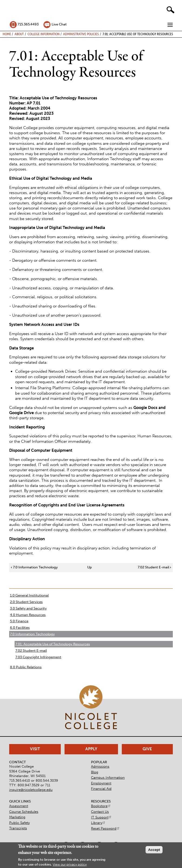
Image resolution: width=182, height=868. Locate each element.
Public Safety (19, 823)
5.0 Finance (19, 621)
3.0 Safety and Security (28, 608)
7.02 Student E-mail (154, 567)
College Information (44, 34)
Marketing (17, 817)
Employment (101, 783)
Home (7, 34)
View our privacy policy (70, 864)
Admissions (100, 766)
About (19, 34)
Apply (91, 749)
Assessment (19, 806)
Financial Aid (101, 789)
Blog (95, 772)
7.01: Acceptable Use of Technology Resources (53, 644)
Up (90, 567)
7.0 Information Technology (34, 567)
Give (147, 749)
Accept (154, 850)
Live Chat (59, 24)
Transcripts (18, 828)
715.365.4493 (28, 24)
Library (98, 823)
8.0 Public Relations (26, 667)
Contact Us (100, 812)
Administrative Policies (81, 34)
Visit (35, 749)
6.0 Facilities (20, 628)
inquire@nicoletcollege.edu (31, 790)
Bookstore (101, 806)
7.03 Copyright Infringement (38, 657)
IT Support (101, 817)
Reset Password (105, 828)
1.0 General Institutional (29, 595)
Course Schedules (24, 812)
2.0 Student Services (26, 602)
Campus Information (108, 777)
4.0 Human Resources (28, 615)
